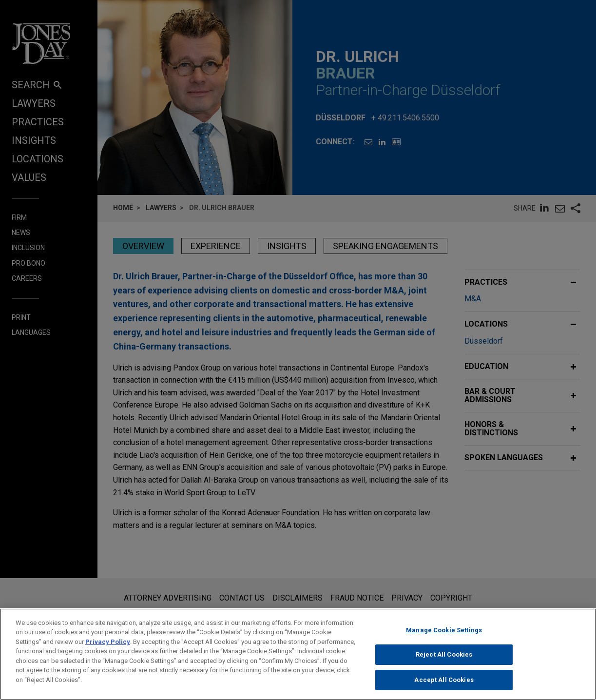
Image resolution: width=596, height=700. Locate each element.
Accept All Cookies (444, 688)
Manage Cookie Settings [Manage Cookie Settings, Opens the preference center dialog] (444, 638)
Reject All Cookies (444, 662)
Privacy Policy (108, 650)
